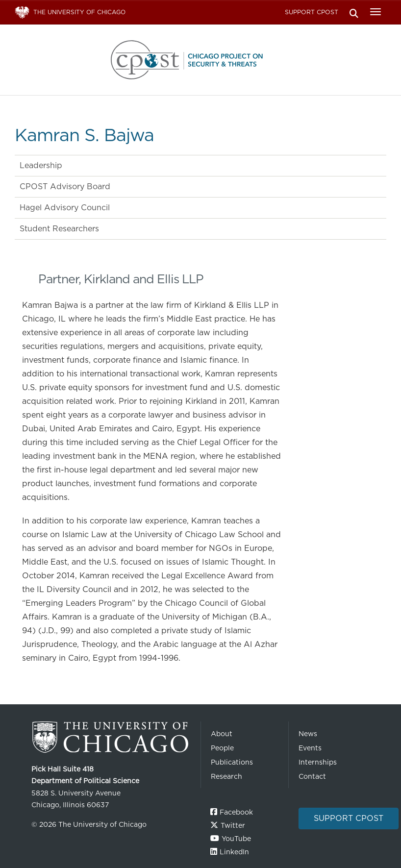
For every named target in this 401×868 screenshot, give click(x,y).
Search (354, 12)
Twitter (233, 825)
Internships (318, 762)
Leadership (41, 165)
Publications (232, 762)
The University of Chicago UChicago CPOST (200, 60)
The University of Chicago (112, 737)
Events (310, 748)
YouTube (236, 839)
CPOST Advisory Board (65, 186)
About (222, 734)
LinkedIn (234, 852)
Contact (312, 776)
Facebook (236, 812)
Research (226, 776)
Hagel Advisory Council (65, 208)
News (308, 734)
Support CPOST (312, 12)
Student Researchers (59, 229)
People (222, 748)
